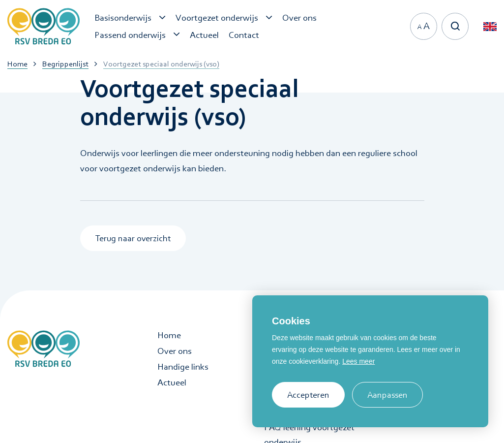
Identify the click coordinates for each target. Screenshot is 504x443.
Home (169, 335)
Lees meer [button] (358, 361)
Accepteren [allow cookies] (308, 395)
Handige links (183, 367)
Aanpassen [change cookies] (387, 395)
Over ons (175, 351)
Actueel (172, 382)
